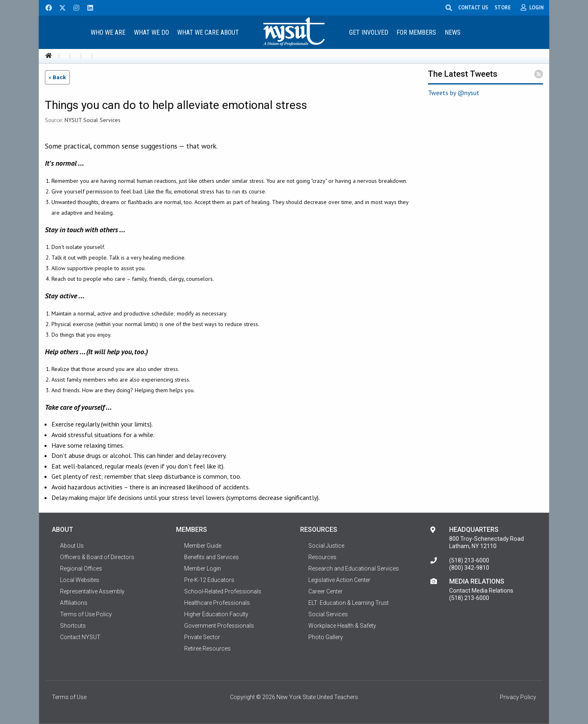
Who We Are (108, 32)
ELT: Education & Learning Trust (349, 603)
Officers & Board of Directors (97, 557)
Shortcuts (73, 626)
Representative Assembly (92, 591)
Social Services (328, 614)
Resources (322, 557)
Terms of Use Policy (86, 614)
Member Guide (203, 546)
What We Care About (208, 32)
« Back (57, 77)
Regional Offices (81, 569)
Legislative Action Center (339, 580)
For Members (416, 32)
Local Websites (80, 580)
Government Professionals (219, 626)
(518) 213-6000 (469, 560)
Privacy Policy (518, 697)
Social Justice (326, 546)
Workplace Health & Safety (342, 626)
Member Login (203, 569)
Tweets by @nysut (454, 93)
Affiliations (74, 603)
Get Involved (369, 32)
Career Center (325, 591)
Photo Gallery (326, 637)
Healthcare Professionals (217, 603)
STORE (503, 7)
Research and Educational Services (354, 569)
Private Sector (202, 637)
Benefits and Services (212, 557)
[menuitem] (108, 32)
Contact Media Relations (481, 591)
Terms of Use (69, 697)
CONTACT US (473, 7)
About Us (72, 546)
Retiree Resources (207, 648)
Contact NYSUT (80, 637)
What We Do (151, 32)
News (453, 32)
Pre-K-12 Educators (209, 580)
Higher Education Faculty (216, 614)
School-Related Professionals (223, 591)
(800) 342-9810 (469, 568)
